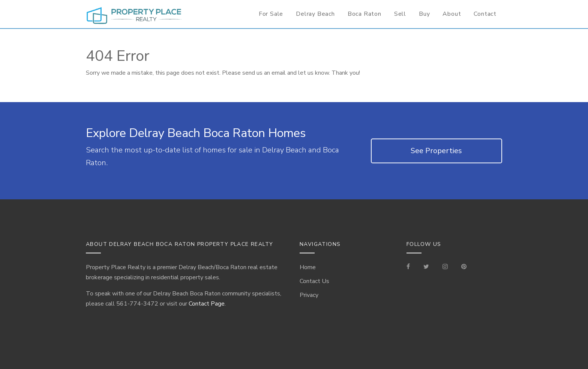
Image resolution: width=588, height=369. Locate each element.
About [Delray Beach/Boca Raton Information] (452, 14)
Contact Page (207, 304)
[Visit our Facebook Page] (411, 267)
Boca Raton (364, 14)
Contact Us (314, 281)
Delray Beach (315, 14)
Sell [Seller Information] (400, 14)
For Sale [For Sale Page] (271, 14)
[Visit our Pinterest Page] (464, 267)
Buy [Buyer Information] (424, 14)
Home (308, 267)
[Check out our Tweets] (426, 267)
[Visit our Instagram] (445, 267)
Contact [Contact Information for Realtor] (485, 14)
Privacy (309, 295)
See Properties (436, 151)
